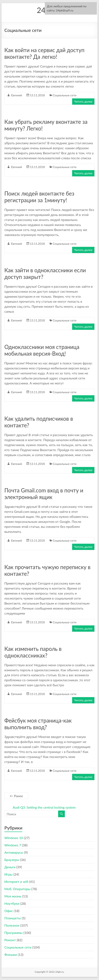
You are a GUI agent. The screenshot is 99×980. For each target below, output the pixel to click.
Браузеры (12, 860)
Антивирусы (14, 852)
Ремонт (10, 940)
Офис (9, 911)
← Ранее (16, 796)
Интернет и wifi (16, 881)
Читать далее (83, 101)
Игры (8, 874)
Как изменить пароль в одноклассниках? (33, 652)
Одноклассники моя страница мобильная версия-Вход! (42, 350)
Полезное (12, 925)
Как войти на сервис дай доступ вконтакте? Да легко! (44, 53)
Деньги (10, 867)
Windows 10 (14, 838)
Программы (13, 933)
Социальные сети (65, 95)
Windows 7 (13, 845)
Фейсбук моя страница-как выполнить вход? (38, 724)
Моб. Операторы (17, 889)
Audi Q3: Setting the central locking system (44, 807)
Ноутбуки (12, 903)
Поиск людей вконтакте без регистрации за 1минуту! (39, 197)
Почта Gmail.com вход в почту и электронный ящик (44, 494)
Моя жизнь (13, 896)
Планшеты (13, 918)
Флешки (11, 954)
